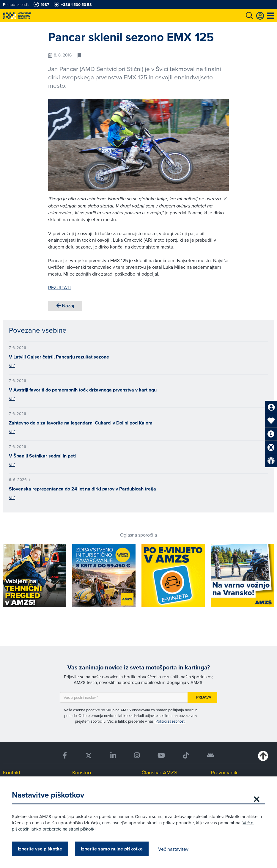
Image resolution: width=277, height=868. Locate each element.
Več (12, 366)
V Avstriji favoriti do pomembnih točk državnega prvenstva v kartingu (83, 390)
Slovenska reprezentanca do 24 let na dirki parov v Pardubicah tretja (82, 489)
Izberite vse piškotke (40, 849)
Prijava (204, 697)
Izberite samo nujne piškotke (112, 849)
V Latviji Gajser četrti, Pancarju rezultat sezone (59, 357)
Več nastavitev (173, 849)
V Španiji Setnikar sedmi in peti (42, 456)
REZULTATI (59, 287)
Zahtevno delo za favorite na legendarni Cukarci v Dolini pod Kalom (81, 423)
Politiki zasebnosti (170, 721)
